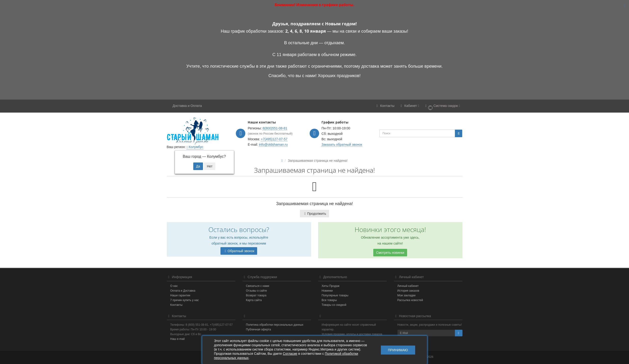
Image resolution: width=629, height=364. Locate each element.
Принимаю (398, 350)
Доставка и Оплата (187, 106)
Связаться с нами (258, 286)
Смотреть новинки (390, 253)
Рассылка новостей (410, 300)
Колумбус (195, 147)
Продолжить (314, 214)
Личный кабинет (408, 286)
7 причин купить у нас (185, 300)
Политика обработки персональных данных (275, 325)
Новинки (327, 291)
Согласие (290, 354)
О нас (174, 286)
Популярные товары (335, 295)
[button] (442, 106)
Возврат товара (256, 295)
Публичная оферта (259, 329)
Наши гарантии (180, 295)
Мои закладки (407, 295)
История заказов (408, 291)
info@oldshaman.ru (273, 145)
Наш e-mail (178, 339)
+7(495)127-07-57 (274, 139)
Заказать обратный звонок (342, 145)
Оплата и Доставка (183, 291)
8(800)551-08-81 (275, 128)
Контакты (176, 305)
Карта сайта (254, 300)
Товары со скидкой (334, 305)
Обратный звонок (239, 251)
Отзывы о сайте (257, 291)
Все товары (329, 300)
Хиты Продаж (331, 286)
